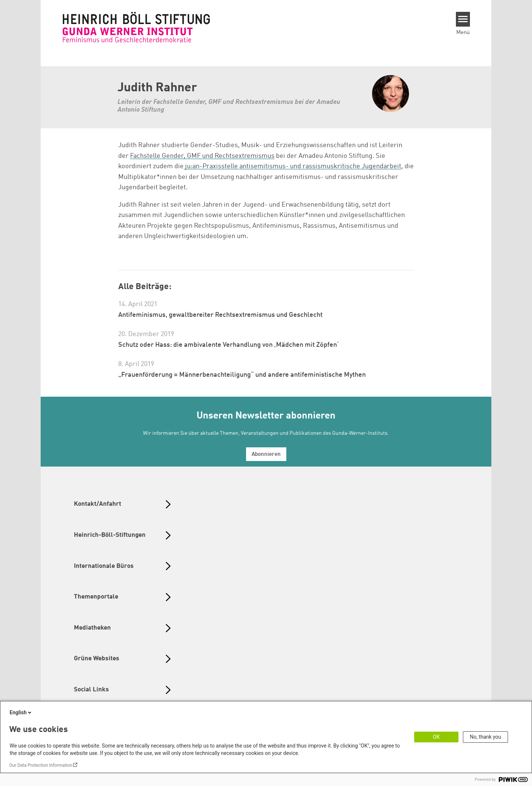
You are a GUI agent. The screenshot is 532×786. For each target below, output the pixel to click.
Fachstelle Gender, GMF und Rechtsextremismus (202, 156)
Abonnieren (266, 455)
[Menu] (463, 19)
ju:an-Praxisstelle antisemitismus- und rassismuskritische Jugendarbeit (292, 166)
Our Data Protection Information (41, 765)
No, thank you (486, 737)
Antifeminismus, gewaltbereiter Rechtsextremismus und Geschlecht (220, 315)
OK (436, 737)
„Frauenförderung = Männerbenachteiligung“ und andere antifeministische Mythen (242, 375)
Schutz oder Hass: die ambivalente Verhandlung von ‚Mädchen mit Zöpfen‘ (229, 345)
